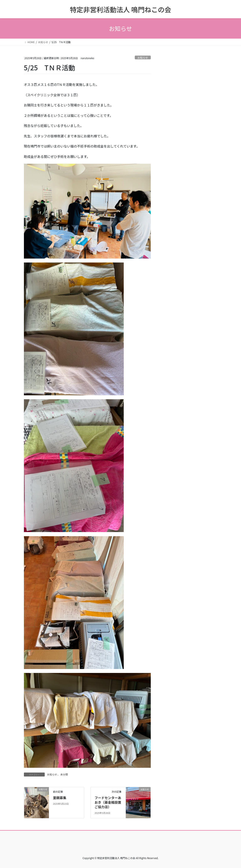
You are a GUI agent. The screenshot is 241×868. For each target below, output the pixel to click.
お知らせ (143, 58)
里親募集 (60, 798)
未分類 (64, 774)
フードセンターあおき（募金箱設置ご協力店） (108, 802)
